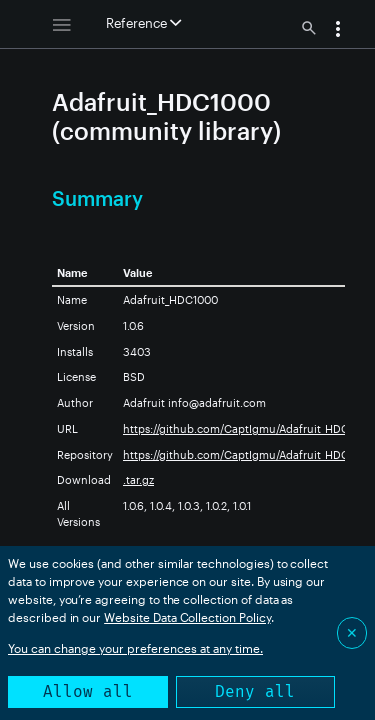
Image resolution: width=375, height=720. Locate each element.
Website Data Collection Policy (187, 617)
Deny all (255, 691)
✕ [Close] (352, 632)
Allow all (88, 691)
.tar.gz (138, 479)
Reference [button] (143, 23)
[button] (338, 31)
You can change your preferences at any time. (135, 648)
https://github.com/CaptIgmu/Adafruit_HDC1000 (248, 428)
